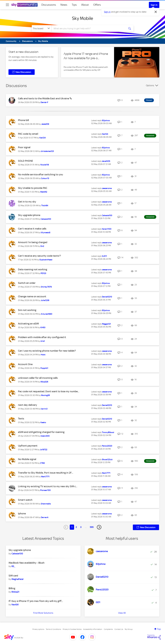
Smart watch (25, 500)
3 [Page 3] (81, 527)
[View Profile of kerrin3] (44, 409)
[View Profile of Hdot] (43, 355)
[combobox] (88, 28)
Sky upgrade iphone (29, 215)
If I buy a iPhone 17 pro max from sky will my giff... (36, 601)
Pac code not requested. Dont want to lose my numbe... (49, 391)
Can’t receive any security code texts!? (39, 256)
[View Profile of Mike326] (44, 382)
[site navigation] (7, 5)
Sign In (154, 5)
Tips (74, 5)
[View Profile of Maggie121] (106, 324)
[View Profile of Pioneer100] (45, 490)
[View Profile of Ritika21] (15, 592)
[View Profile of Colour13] (45, 178)
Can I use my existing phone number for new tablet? (47, 351)
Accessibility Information (93, 629)
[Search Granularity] (42, 28)
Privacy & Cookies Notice (72, 629)
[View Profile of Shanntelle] (46, 504)
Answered (150, 136)
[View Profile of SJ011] (104, 256)
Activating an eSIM (28, 324)
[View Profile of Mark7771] (45, 477)
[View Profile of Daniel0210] (107, 297)
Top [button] (159, 629)
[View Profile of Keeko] (43, 422)
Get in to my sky (27, 202)
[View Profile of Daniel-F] (44, 102)
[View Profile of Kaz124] (43, 138)
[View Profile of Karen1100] (107, 229)
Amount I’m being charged (33, 242)
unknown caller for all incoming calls (38, 378)
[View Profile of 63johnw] (106, 121)
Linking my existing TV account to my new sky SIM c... (48, 486)
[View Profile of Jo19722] (44, 450)
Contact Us (119, 629)
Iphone (22, 513)
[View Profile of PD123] (43, 273)
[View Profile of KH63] (43, 327)
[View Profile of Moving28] (45, 395)
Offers (97, 5)
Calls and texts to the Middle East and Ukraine (44, 98)
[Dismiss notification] (156, 12)
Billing (12, 588)
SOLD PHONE (25, 161)
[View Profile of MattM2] (44, 192)
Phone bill (23, 120)
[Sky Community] (24, 5)
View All (122, 613)
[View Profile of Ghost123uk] (107, 460)
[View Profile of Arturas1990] (47, 314)
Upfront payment (28, 446)
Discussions (49, 5)
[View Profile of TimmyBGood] (108, 432)
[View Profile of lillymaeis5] (46, 233)
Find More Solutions (43, 613)
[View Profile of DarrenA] (45, 517)
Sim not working (27, 310)
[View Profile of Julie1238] (45, 300)
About (85, 5)
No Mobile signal (27, 459)
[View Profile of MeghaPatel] (17, 579)
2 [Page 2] (76, 527)
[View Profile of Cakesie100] (46, 219)
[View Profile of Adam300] (45, 436)
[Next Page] (99, 527)
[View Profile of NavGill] (15, 605)
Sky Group (129, 629)
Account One (25, 364)
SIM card (13, 576)
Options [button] (150, 85)
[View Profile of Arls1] (43, 341)
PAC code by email (28, 134)
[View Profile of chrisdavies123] (47, 151)
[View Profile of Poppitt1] (44, 368)
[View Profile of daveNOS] (106, 161)
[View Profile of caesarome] (107, 188)
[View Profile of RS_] (13, 566)
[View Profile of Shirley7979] (46, 287)
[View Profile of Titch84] (45, 206)
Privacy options (38, 629)
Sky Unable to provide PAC (33, 188)
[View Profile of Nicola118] (45, 165)
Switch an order (27, 283)
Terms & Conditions (53, 629)
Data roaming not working (33, 269)
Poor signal (24, 147)
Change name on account (32, 296)
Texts (21, 419)
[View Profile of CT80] (42, 463)
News (64, 5)
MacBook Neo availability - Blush (27, 563)
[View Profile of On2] (42, 246)
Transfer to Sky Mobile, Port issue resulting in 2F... (46, 473)
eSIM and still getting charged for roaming (41, 432)
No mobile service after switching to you (40, 174)
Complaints (108, 629)
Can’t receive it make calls (32, 229)
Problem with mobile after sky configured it (42, 337)
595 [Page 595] (92, 527)
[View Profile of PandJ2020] (107, 446)
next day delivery (28, 405)
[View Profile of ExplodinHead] (46, 260)
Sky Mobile (83, 18)
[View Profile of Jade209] (45, 124)
